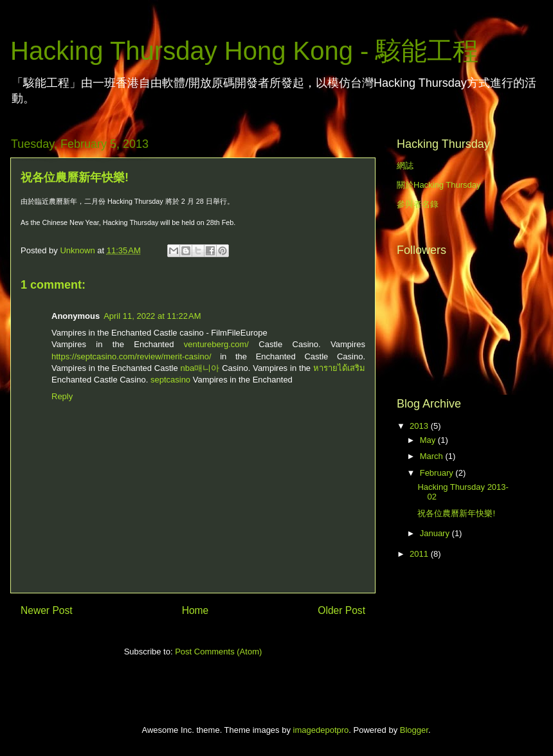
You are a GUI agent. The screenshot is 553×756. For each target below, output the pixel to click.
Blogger (414, 730)
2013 (420, 426)
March (433, 456)
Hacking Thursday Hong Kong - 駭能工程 (244, 51)
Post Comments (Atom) (218, 652)
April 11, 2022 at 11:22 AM (152, 316)
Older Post (341, 610)
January (436, 533)
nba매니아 (200, 368)
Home (195, 610)
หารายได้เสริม (339, 368)
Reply (62, 396)
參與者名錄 (418, 204)
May (429, 440)
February (438, 473)
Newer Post (47, 610)
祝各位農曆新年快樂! (456, 513)
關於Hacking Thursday (439, 185)
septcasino (170, 380)
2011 (420, 554)
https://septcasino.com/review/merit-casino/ (131, 356)
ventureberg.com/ (216, 344)
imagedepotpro (321, 730)
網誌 (405, 166)
